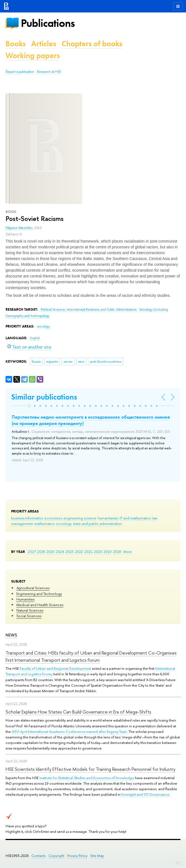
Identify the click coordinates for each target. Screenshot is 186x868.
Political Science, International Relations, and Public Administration (89, 310)
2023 (70, 552)
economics (53, 518)
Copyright (56, 856)
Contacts (38, 856)
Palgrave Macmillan (19, 228)
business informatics (27, 518)
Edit (178, 862)
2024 (60, 552)
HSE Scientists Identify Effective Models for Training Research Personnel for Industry (91, 769)
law (155, 518)
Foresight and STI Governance (145, 794)
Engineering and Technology (39, 594)
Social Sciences (29, 616)
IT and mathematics (135, 518)
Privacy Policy (77, 856)
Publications (48, 23)
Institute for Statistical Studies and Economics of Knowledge (87, 778)
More (128, 552)
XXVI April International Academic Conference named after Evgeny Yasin (69, 732)
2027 (32, 552)
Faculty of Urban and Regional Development (55, 668)
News (11, 635)
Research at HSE (49, 72)
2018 (117, 552)
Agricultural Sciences (33, 588)
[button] (29, 406)
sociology (64, 524)
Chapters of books (92, 44)
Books (16, 44)
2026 (41, 552)
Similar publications (44, 397)
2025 (50, 552)
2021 (88, 552)
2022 (79, 552)
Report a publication (20, 72)
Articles (44, 44)
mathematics (44, 524)
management (22, 524)
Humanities (25, 599)
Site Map (97, 856)
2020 (98, 552)
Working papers (33, 56)
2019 (108, 552)
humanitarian (108, 518)
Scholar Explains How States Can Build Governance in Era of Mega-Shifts (78, 712)
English (35, 338)
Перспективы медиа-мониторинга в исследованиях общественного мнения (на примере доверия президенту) (91, 420)
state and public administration (97, 524)
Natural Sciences (30, 610)
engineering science (80, 518)
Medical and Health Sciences (40, 605)
